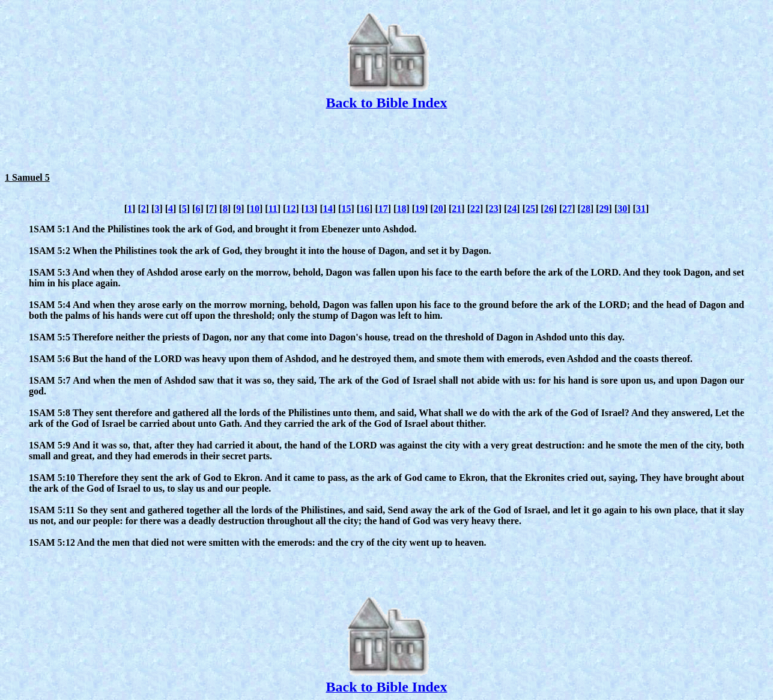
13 (309, 209)
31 (641, 209)
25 (530, 209)
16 (365, 209)
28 (586, 209)
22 (475, 209)
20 (438, 209)
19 (420, 209)
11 (273, 209)
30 (622, 209)
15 (346, 209)
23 (494, 209)
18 (401, 209)
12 (291, 209)
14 (328, 209)
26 (549, 209)
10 (255, 209)
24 (512, 209)
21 (456, 209)
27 (567, 209)
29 (604, 209)
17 (383, 209)
